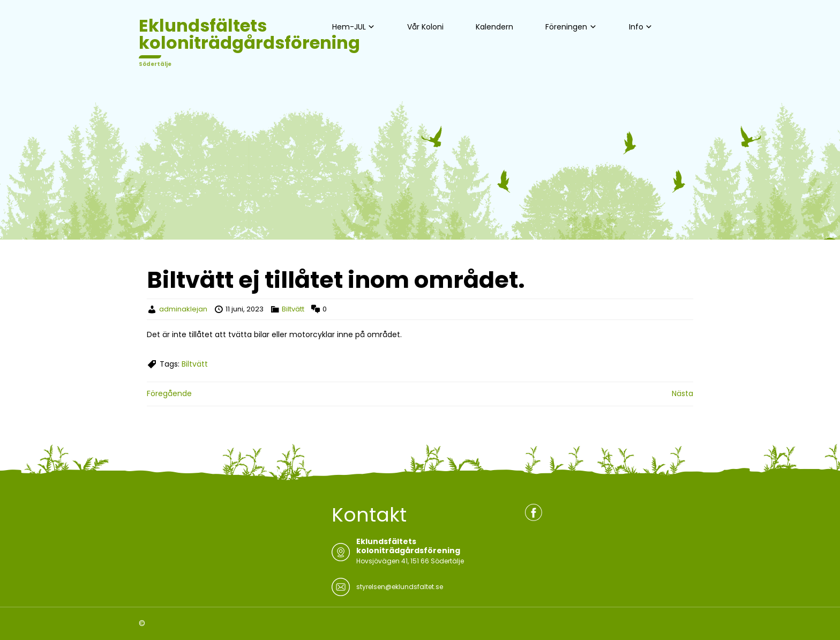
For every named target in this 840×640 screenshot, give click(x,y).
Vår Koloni (425, 27)
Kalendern (494, 27)
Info (636, 27)
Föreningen (566, 27)
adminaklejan (183, 309)
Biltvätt (293, 309)
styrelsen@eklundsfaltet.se (400, 587)
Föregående (169, 393)
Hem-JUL (349, 27)
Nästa (682, 393)
